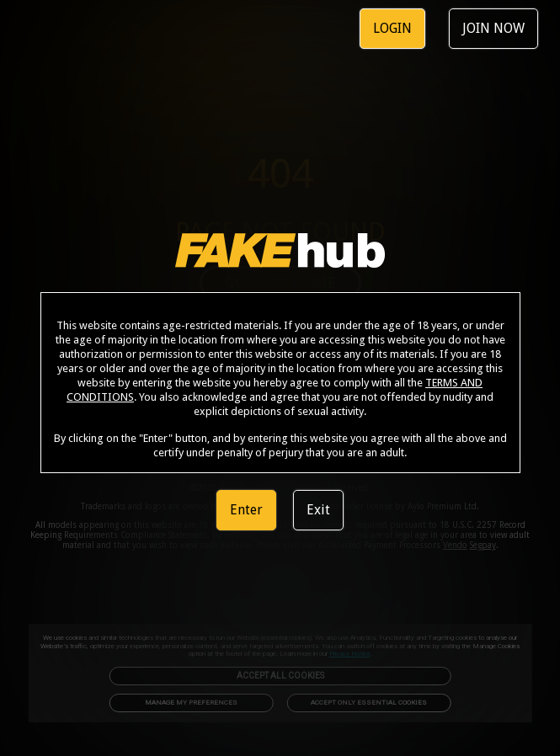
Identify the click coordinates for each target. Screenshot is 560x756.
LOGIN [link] (392, 28)
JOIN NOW (493, 28)
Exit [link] (318, 510)
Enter (246, 510)
